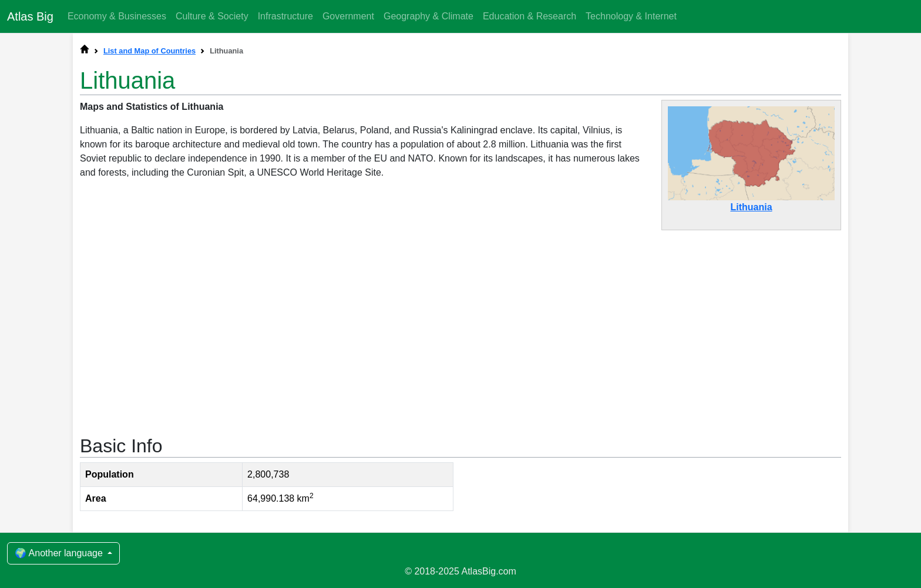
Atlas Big (30, 16)
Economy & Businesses (117, 16)
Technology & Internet (631, 16)
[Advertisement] (460, 327)
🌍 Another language (60, 553)
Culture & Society (212, 16)
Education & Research (530, 16)
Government (348, 16)
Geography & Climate (428, 16)
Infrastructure (285, 16)
